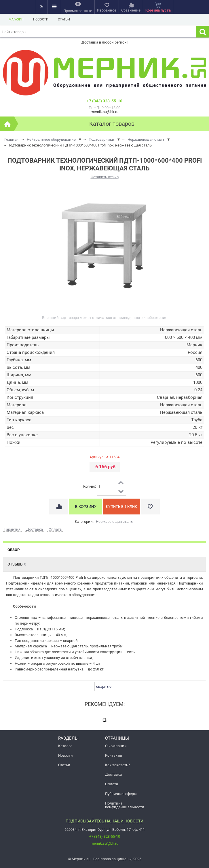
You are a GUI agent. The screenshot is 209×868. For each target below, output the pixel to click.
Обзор (14, 550)
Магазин (16, 19)
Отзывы (17, 564)
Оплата (112, 784)
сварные (104, 686)
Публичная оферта (121, 794)
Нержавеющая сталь (114, 522)
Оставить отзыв (105, 177)
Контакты (114, 755)
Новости (41, 19)
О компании (116, 746)
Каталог (65, 746)
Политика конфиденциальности (125, 805)
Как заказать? (117, 765)
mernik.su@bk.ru (105, 843)
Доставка (113, 774)
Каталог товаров (112, 124)
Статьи (64, 19)
